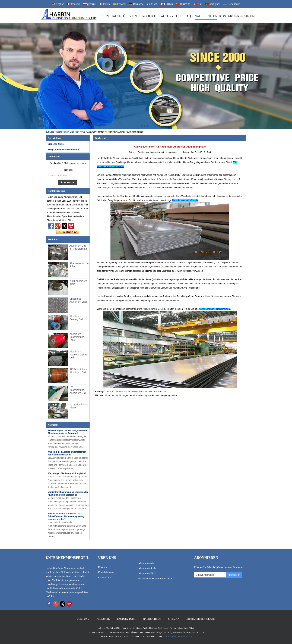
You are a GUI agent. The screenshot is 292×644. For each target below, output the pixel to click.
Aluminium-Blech (147, 573)
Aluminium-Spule (147, 568)
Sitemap (174, 619)
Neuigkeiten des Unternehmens (63, 149)
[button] (142, 126)
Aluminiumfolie (146, 563)
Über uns (131, 16)
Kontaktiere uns (106, 572)
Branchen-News (77, 132)
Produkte (149, 16)
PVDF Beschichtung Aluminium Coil (78, 390)
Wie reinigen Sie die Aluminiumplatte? (67, 473)
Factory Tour (171, 16)
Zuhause (114, 16)
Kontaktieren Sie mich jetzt (68, 232)
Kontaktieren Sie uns (238, 16)
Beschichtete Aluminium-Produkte (155, 579)
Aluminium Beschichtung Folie (77, 337)
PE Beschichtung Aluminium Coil (79, 371)
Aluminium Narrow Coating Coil (78, 355)
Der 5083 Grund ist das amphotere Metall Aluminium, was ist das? (137, 392)
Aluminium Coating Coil (76, 318)
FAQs (189, 16)
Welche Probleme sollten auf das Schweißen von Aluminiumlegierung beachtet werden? (66, 516)
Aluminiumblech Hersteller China (214, 309)
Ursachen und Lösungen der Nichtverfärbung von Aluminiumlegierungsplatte (141, 395)
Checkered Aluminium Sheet (79, 300)
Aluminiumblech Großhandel (185, 200)
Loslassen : (186, 152)
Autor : (132, 152)
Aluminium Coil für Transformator (79, 247)
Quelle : (142, 152)
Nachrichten (206, 16)
